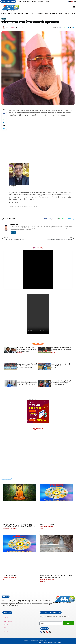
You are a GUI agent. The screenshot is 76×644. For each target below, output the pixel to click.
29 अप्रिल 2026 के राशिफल (47, 524)
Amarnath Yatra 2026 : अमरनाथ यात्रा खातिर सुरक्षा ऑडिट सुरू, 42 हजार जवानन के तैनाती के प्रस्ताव (56, 577)
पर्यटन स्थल (67, 13)
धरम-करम (27, 13)
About (20, 1)
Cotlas (59, 642)
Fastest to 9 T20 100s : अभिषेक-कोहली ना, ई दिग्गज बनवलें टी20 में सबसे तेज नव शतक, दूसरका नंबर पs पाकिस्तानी (27, 366)
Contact (47, 1)
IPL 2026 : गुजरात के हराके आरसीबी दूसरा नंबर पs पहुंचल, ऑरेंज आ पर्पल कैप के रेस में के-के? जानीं (61, 349)
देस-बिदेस (4, 13)
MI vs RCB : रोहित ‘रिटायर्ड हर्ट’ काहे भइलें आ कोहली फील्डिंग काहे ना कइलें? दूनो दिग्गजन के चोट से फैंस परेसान (61, 383)
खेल (15, 13)
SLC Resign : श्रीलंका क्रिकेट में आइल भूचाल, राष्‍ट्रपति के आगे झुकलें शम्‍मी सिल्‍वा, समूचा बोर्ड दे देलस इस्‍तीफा (27, 349)
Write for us (40, 1)
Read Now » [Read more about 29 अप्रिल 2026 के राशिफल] (42, 528)
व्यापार (47, 13)
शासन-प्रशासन (54, 13)
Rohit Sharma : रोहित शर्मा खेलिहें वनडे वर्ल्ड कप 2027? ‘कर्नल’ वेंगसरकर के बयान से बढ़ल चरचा (61, 366)
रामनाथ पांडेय (35, 206)
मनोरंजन (34, 13)
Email (41, 621)
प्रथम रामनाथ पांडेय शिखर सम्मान (23, 206)
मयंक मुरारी (30, 206)
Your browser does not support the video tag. (38, 314)
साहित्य (61, 13)
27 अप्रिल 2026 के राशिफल (10, 576)
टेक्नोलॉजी (20, 13)
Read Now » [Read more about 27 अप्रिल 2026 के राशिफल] (6, 580)
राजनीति (10, 13)
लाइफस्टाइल (40, 13)
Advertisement (27, 1)
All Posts (13, 232)
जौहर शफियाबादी (14, 206)
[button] (60, 28)
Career (34, 1)
